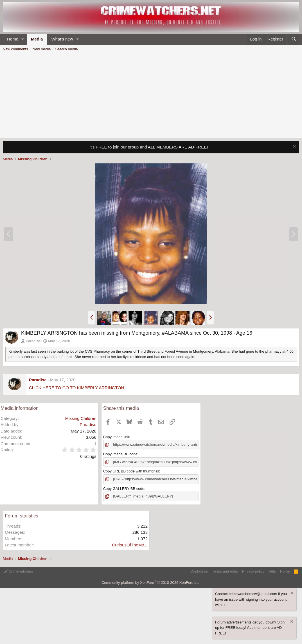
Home (13, 39)
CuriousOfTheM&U (130, 545)
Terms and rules (225, 571)
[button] (23, 39)
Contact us (199, 571)
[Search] (294, 39)
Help (272, 571)
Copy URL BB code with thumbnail (131, 471)
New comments (15, 49)
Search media (67, 49)
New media (42, 49)
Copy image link (116, 437)
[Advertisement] (151, 96)
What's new (62, 39)
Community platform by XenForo (151, 582)
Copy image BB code (120, 454)
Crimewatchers (18, 571)
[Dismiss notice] (294, 147)
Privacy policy (253, 571)
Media (37, 39)
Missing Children (81, 418)
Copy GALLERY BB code (124, 488)
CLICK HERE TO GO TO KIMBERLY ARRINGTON (76, 388)
